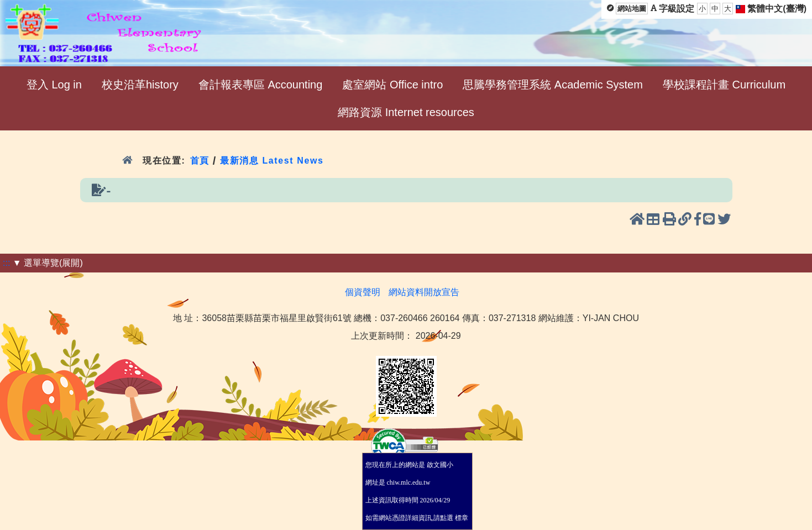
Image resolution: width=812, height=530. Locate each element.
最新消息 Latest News (272, 161)
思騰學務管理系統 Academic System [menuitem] (553, 85)
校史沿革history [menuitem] (140, 85)
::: (6, 263)
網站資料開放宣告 (424, 292)
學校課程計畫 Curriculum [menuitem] (724, 85)
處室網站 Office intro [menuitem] (392, 85)
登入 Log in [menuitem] (54, 85)
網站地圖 (632, 9)
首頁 (200, 161)
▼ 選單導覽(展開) (48, 263)
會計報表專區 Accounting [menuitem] (261, 85)
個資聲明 (363, 292)
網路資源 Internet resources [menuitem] (406, 112)
